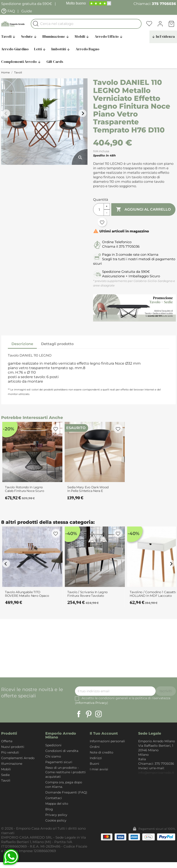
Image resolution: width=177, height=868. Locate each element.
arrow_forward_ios (83, 113)
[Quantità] (98, 209)
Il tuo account (104, 733)
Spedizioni (53, 745)
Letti (40, 49)
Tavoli (6, 780)
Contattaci (54, 798)
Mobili (82, 36)
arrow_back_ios (7, 113)
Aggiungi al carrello (143, 209)
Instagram (98, 714)
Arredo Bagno (87, 49)
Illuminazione (56, 36)
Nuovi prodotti (13, 747)
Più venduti (10, 752)
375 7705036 (164, 4)
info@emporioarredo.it (156, 773)
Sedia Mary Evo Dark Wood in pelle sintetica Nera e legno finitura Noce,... (88, 489)
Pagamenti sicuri (59, 762)
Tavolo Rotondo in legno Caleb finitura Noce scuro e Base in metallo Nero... (25, 489)
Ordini (95, 747)
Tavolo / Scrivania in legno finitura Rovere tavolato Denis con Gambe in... (87, 594)
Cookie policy (56, 820)
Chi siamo (53, 756)
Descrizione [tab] (22, 344)
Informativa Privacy (92, 703)
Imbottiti (61, 49)
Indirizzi (96, 758)
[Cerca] (86, 24)
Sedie (5, 775)
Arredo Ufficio (109, 36)
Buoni (94, 764)
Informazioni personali (107, 741)
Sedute (29, 36)
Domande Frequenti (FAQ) (66, 792)
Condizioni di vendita (62, 751)
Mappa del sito (57, 804)
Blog (49, 809)
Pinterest (89, 714)
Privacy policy (56, 815)
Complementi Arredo (18, 758)
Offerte (7, 741)
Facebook (79, 714)
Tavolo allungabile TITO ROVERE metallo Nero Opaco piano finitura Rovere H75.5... (27, 594)
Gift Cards (55, 62)
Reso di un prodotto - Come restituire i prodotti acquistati (66, 772)
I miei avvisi (99, 769)
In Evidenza (163, 36)
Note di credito (102, 752)
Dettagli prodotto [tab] (57, 344)
